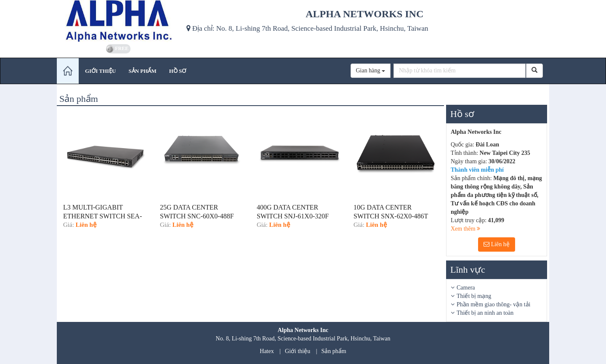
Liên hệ (497, 244)
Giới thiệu (298, 351)
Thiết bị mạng (474, 296)
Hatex (267, 351)
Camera (466, 288)
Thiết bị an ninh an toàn (485, 313)
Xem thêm (465, 229)
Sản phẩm (334, 351)
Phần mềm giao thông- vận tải (494, 304)
